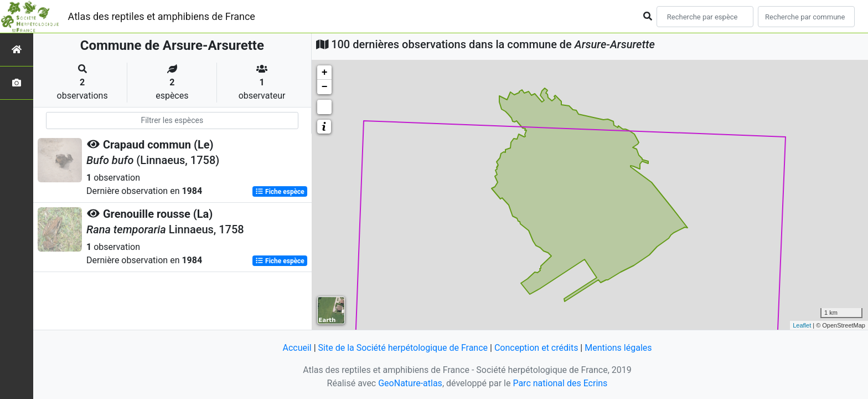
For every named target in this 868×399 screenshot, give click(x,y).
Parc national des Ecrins (560, 383)
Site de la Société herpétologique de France (403, 348)
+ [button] (325, 73)
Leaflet (802, 325)
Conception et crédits (536, 348)
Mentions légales (618, 348)
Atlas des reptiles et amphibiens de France (162, 16)
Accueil (297, 348)
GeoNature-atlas (410, 383)
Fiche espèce (280, 192)
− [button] (325, 87)
